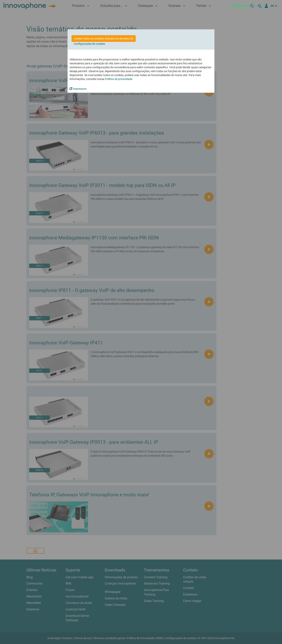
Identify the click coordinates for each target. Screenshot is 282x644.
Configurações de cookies (89, 44)
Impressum (78, 89)
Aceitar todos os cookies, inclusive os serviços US (104, 39)
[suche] (260, 6)
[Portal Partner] (266, 6)
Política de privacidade (119, 79)
